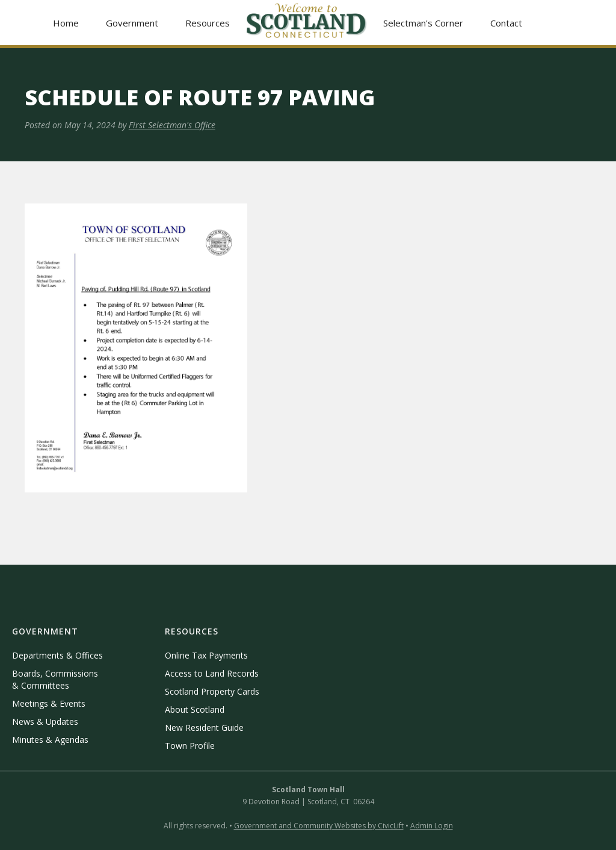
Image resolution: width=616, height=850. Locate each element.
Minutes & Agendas (50, 740)
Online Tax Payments (206, 655)
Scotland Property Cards (212, 691)
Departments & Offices (57, 655)
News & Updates (45, 721)
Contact (506, 23)
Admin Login (432, 826)
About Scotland (195, 709)
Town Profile (190, 746)
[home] (307, 23)
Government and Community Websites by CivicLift (319, 826)
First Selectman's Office (172, 125)
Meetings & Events (49, 703)
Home (66, 23)
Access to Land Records (212, 673)
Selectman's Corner (423, 23)
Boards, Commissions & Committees (55, 679)
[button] (132, 23)
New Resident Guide (204, 727)
